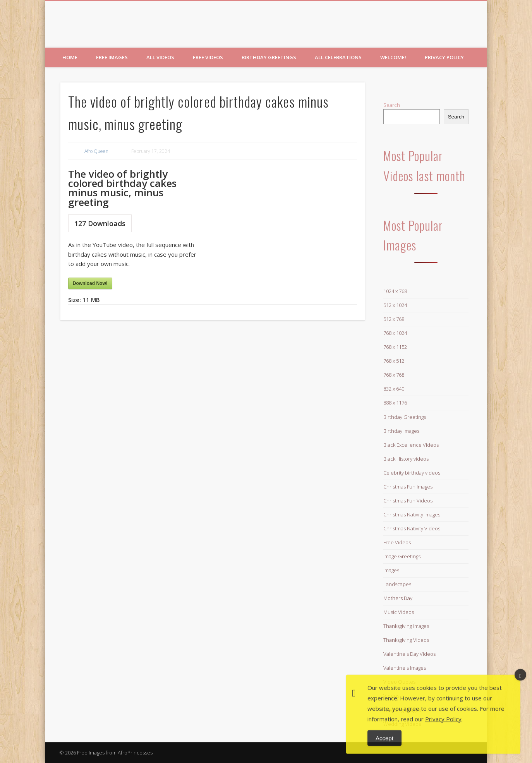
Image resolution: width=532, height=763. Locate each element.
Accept (384, 750)
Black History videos (406, 459)
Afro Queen (96, 151)
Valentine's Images (405, 668)
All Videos (160, 57)
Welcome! (393, 57)
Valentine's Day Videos (409, 654)
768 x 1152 (395, 347)
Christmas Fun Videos (408, 501)
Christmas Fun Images (408, 487)
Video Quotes (399, 682)
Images (391, 570)
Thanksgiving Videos (406, 640)
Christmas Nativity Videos (412, 528)
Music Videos (399, 612)
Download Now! (90, 283)
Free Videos (208, 57)
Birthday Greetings (269, 57)
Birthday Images (401, 431)
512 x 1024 (395, 305)
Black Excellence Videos (411, 445)
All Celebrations (338, 57)
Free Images (112, 57)
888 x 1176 (395, 403)
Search (392, 105)
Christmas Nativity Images (412, 514)
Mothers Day (398, 598)
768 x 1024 (395, 333)
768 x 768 (394, 375)
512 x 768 (394, 319)
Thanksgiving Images (406, 626)
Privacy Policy (444, 57)
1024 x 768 (395, 291)
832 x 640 (394, 389)
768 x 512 (394, 361)
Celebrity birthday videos (412, 473)
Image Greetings (402, 556)
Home (70, 57)
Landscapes (397, 584)
